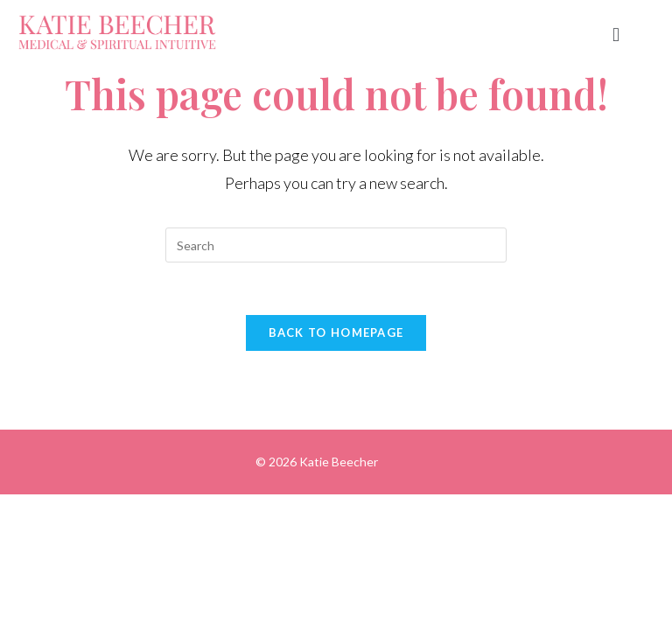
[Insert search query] (336, 245)
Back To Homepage (336, 332)
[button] (616, 35)
